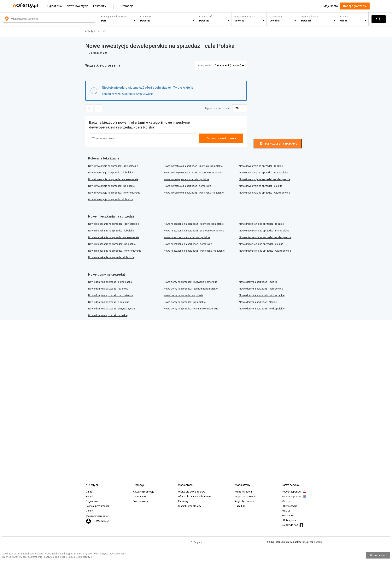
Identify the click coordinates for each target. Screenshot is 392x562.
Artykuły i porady (244, 501)
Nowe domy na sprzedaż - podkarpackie (262, 295)
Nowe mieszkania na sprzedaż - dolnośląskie (114, 224)
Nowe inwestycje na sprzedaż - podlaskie (111, 186)
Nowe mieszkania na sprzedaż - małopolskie (264, 231)
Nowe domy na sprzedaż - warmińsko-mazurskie (191, 309)
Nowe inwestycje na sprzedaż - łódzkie (261, 166)
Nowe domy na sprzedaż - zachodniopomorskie (191, 289)
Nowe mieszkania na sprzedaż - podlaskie (112, 244)
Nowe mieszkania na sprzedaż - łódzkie (261, 224)
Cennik (90, 511)
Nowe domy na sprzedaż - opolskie (183, 295)
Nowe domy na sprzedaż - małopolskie (261, 289)
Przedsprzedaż (141, 501)
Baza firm (240, 506)
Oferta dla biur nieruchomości (195, 496)
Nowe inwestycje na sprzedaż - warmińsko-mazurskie (194, 193)
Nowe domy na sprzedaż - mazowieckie (111, 295)
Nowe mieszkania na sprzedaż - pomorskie (188, 244)
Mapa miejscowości (246, 496)
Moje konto (331, 6)
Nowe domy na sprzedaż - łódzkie (258, 282)
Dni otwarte (139, 496)
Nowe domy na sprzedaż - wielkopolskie (262, 309)
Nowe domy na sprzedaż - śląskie (258, 302)
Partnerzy (183, 501)
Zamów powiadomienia (221, 138)
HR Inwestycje (289, 506)
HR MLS (286, 511)
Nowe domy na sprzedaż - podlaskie (109, 302)
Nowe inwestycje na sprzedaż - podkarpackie (264, 179)
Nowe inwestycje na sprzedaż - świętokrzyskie (114, 193)
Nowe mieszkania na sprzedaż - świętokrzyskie (115, 251)
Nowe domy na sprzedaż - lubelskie (108, 289)
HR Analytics (289, 520)
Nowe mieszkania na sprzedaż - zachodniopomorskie (194, 231)
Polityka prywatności (97, 506)
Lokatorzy (100, 6)
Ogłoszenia (55, 6)
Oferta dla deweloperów (192, 492)
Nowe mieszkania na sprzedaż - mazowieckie (114, 237)
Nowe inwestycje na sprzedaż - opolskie (186, 179)
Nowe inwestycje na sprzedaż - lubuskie (111, 199)
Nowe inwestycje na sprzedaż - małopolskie (264, 173)
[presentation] (221, 126)
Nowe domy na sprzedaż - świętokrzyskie (111, 309)
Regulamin (92, 501)
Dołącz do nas (290, 525)
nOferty (286, 501)
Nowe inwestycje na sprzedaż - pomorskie (187, 186)
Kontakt (90, 496)
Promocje (127, 6)
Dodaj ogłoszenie (355, 6)
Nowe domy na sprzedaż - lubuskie (108, 315)
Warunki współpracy (190, 506)
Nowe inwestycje (77, 6)
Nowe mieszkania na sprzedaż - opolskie (187, 237)
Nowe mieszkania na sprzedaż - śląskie (261, 244)
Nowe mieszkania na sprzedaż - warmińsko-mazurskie (194, 251)
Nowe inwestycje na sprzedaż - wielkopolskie (264, 193)
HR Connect (288, 515)
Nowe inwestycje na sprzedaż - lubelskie (111, 173)
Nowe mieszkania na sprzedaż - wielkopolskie (265, 251)
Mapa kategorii (243, 492)
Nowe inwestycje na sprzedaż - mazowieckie (113, 179)
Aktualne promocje (143, 492)
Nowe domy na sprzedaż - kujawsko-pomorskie (190, 282)
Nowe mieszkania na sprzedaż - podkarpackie (265, 237)
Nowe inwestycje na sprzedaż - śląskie (261, 186)
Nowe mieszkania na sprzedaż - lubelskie (111, 231)
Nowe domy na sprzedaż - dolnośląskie (110, 282)
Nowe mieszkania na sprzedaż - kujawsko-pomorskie (194, 224)
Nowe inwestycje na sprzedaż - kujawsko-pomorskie (193, 166)
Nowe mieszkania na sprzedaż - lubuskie (111, 257)
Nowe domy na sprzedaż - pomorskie (185, 302)
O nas (89, 492)
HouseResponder (291, 492)
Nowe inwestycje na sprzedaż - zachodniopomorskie (193, 173)
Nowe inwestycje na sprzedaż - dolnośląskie (113, 166)
